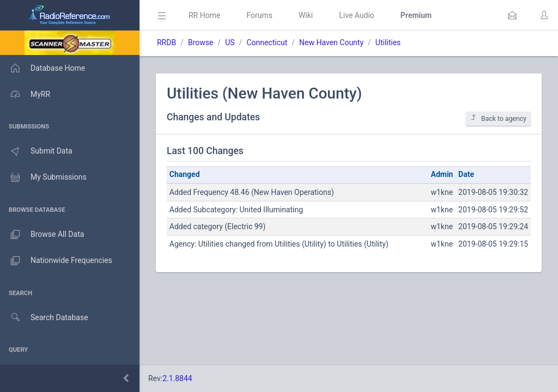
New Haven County (331, 42)
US (230, 42)
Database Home (43, 68)
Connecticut (267, 42)
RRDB (166, 42)
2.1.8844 (177, 378)
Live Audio (357, 15)
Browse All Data (42, 235)
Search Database (44, 318)
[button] (512, 15)
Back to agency (498, 118)
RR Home (204, 15)
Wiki (306, 15)
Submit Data (36, 151)
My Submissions (43, 177)
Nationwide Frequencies (56, 261)
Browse (201, 42)
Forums (259, 15)
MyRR (25, 94)
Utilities (388, 42)
